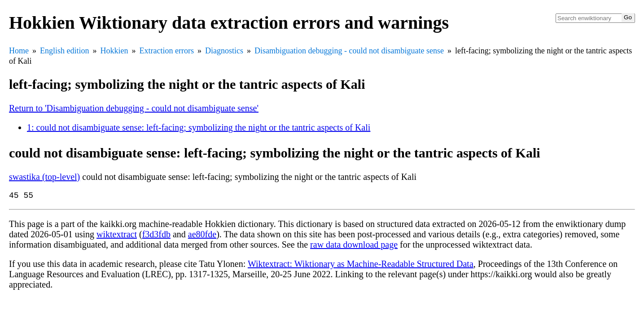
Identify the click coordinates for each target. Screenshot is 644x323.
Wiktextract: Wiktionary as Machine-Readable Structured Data (361, 266)
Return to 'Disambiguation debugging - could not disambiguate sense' (134, 108)
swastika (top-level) (44, 177)
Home (19, 51)
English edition (65, 51)
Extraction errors (167, 51)
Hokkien (114, 51)
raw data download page (354, 246)
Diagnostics (224, 51)
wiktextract (117, 236)
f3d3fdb (156, 236)
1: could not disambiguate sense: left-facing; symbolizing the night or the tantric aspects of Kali (199, 127)
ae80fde (202, 236)
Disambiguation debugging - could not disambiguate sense (349, 51)
